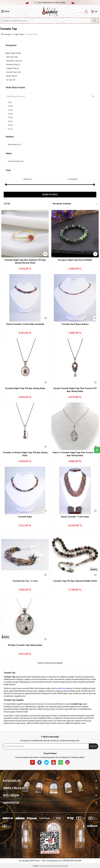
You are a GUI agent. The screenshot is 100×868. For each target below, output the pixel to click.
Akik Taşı (12, 57)
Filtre (7, 204)
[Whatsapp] (60, 762)
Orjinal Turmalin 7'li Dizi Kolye (75, 517)
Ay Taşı (11, 80)
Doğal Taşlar (19, 34)
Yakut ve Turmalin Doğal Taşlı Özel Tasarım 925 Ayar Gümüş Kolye (75, 454)
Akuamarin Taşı (14, 61)
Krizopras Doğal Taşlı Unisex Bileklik (75, 260)
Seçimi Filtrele (50, 194)
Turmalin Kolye (25, 517)
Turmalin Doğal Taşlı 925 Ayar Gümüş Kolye (25, 388)
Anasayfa (6, 34)
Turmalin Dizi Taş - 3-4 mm (25, 581)
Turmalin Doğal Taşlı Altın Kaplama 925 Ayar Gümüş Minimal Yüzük (25, 261)
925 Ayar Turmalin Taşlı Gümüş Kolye (25, 645)
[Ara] (95, 21)
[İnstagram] (67, 762)
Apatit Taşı (12, 76)
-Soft (35, 866)
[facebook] (40, 762)
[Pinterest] (33, 762)
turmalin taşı (60, 688)
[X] (47, 762)
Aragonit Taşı (13, 68)
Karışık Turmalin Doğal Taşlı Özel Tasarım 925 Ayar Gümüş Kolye (75, 390)
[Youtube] (53, 762)
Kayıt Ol (94, 746)
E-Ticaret (42, 866)
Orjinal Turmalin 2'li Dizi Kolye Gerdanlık (25, 324)
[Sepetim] (94, 11)
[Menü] (5, 11)
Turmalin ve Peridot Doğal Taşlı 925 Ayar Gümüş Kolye (25, 454)
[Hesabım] (86, 11)
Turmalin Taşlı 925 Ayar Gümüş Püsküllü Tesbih (75, 581)
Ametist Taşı (13, 72)
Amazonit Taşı (13, 64)
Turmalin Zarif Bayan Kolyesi (75, 324)
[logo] (50, 11)
